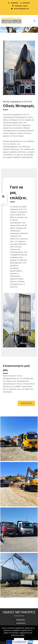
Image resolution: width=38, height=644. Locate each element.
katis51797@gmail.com (21, 9)
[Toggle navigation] (35, 21)
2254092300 (14, 3)
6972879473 (26, 3)
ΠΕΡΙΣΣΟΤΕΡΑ (26, 403)
